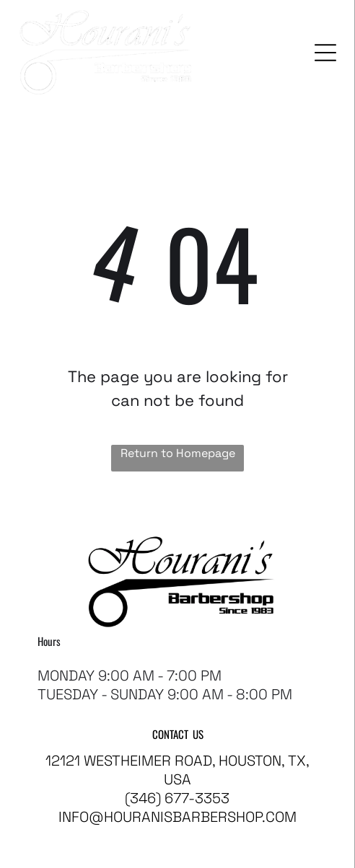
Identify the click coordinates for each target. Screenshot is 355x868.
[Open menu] (325, 53)
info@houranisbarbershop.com (177, 817)
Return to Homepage (178, 453)
